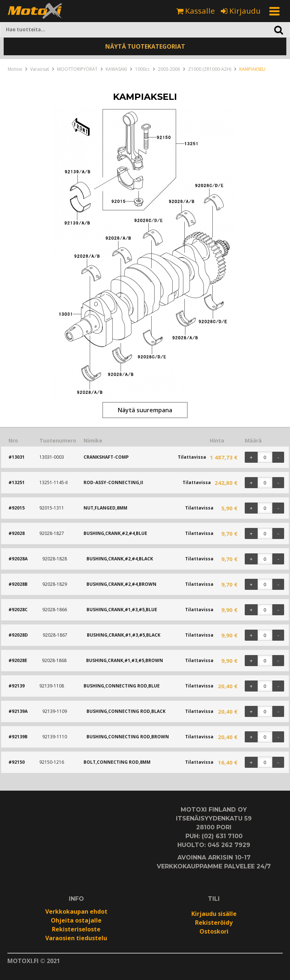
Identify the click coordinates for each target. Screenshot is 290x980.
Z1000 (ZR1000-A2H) (210, 69)
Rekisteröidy (214, 923)
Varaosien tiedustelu (76, 938)
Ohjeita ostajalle (76, 920)
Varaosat (40, 69)
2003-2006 (169, 69)
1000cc (142, 69)
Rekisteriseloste (76, 929)
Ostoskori (214, 931)
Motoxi (15, 69)
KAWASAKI (116, 69)
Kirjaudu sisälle (214, 914)
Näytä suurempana (145, 410)
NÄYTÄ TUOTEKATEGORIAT (145, 46)
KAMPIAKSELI (252, 69)
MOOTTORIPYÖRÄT (77, 69)
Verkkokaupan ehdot (76, 911)
